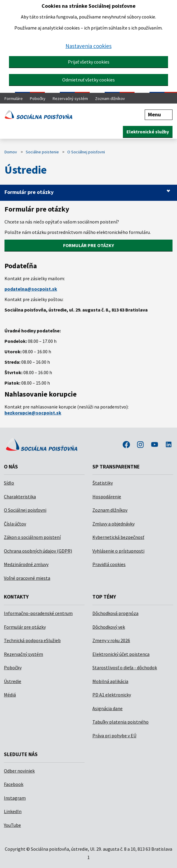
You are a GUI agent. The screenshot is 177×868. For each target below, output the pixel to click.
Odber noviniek (19, 771)
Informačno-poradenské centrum (38, 613)
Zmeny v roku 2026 (111, 640)
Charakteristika (20, 497)
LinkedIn (13, 811)
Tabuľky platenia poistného (120, 722)
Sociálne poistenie (42, 152)
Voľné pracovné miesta (27, 578)
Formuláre (14, 98)
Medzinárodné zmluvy (26, 564)
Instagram (15, 798)
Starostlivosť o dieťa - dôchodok (125, 667)
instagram (141, 445)
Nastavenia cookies (89, 46)
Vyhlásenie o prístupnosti (118, 551)
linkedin (169, 445)
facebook (126, 445)
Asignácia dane (107, 708)
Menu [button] (159, 114)
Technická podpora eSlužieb (32, 640)
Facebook (14, 784)
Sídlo (9, 483)
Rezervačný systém (70, 98)
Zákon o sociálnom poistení (32, 537)
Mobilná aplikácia (110, 681)
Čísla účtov (15, 524)
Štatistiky (103, 483)
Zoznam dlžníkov (110, 98)
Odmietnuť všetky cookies (89, 80)
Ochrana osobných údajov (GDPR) (38, 551)
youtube (155, 445)
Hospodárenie (107, 497)
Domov (11, 152)
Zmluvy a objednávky (113, 524)
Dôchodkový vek (109, 627)
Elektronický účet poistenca (121, 654)
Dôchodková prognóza (115, 613)
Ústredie (13, 681)
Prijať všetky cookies (89, 62)
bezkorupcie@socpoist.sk (33, 413)
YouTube (12, 825)
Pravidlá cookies (109, 564)
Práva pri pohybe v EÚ (114, 736)
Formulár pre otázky (29, 192)
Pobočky (38, 98)
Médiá (10, 695)
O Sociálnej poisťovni (86, 152)
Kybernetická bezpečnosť (118, 537)
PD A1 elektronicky (112, 695)
